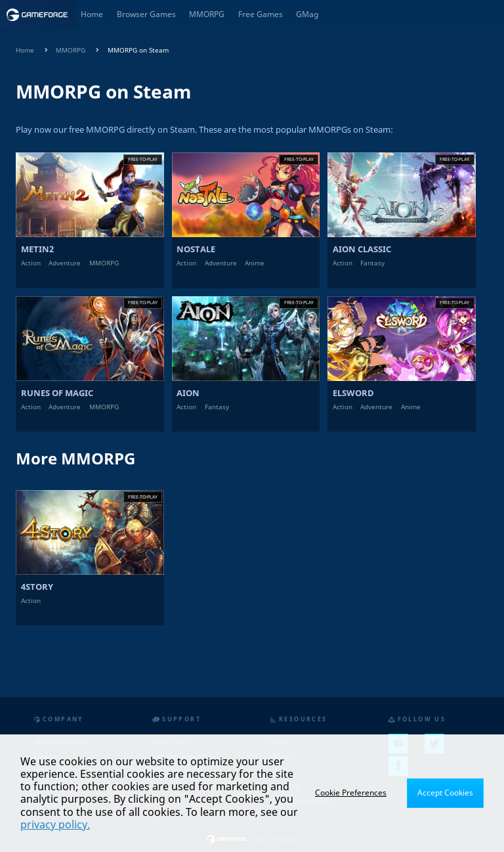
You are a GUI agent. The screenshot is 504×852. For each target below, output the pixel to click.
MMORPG (207, 14)
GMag (307, 14)
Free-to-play (143, 159)
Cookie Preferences (351, 793)
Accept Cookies (445, 793)
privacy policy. (55, 824)
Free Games (261, 14)
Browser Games (146, 14)
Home (92, 14)
